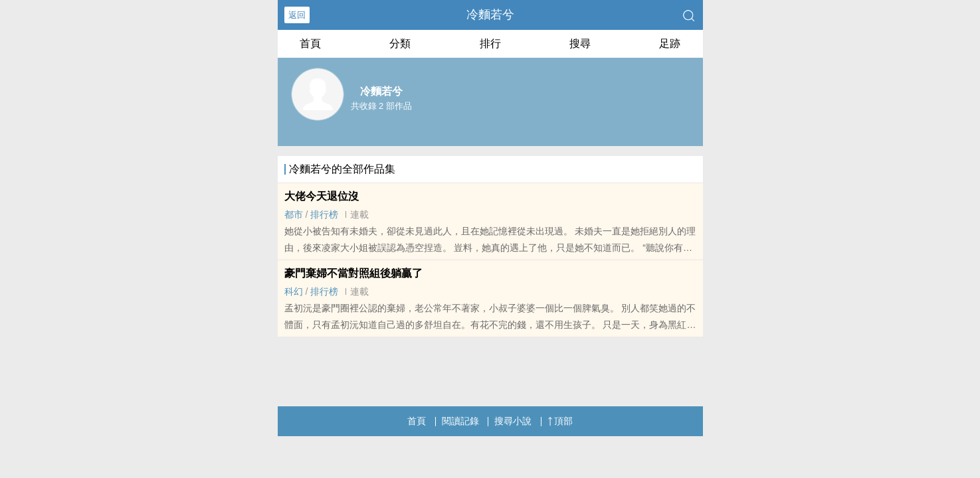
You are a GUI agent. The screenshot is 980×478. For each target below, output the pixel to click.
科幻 (294, 291)
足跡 (670, 43)
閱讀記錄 (460, 421)
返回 (297, 15)
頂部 (560, 421)
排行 (490, 43)
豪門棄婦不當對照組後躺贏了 (353, 273)
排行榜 (324, 214)
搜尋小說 (513, 421)
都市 (294, 214)
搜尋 (580, 43)
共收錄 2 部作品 (381, 106)
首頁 (310, 43)
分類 (400, 43)
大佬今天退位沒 (322, 196)
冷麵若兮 (490, 15)
